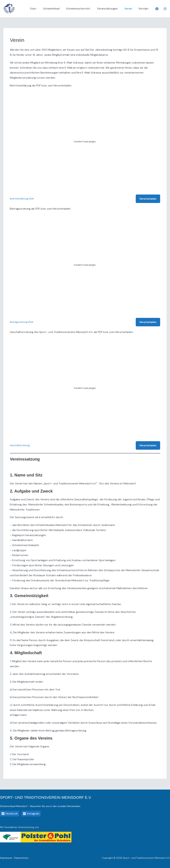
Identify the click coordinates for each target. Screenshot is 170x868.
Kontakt (144, 9)
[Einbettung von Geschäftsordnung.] (85, 388)
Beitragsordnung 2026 (22, 322)
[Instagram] (165, 9)
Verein (130, 9)
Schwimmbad (57, 9)
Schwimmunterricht (83, 9)
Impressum (6, 858)
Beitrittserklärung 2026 (22, 199)
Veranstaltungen (110, 9)
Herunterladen (148, 199)
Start (40, 9)
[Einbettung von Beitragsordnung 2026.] (85, 265)
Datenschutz (21, 858)
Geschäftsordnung (20, 445)
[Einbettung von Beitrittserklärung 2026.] (85, 141)
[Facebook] (157, 9)
